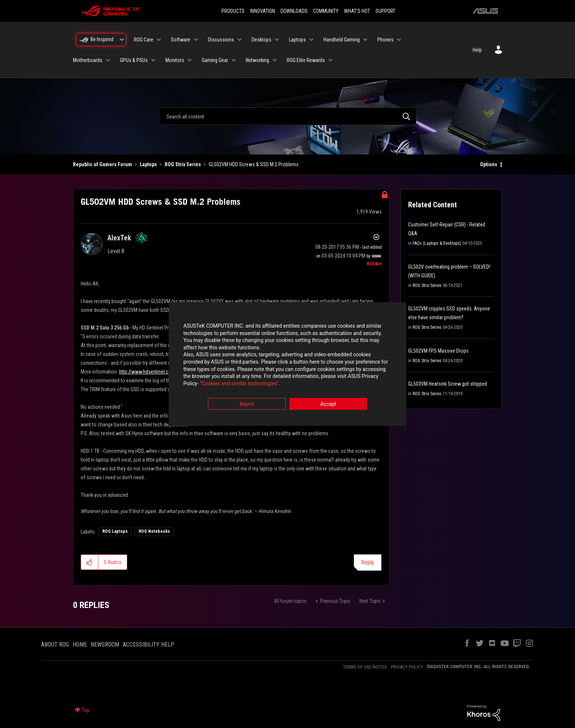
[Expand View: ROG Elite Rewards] (330, 60)
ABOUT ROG (55, 645)
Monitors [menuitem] (175, 60)
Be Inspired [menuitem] (102, 39)
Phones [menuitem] (385, 40)
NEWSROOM (105, 645)
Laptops (148, 164)
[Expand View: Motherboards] (108, 60)
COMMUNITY (326, 11)
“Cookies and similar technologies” (239, 384)
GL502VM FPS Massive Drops (438, 351)
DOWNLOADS (294, 11)
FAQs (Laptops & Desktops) (437, 243)
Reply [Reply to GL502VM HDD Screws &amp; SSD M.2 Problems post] (368, 562)
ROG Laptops (115, 531)
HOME (80, 645)
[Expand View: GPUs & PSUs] (153, 60)
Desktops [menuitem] (261, 40)
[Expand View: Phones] (399, 40)
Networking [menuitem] (257, 60)
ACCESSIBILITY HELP (149, 645)
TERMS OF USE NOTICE (365, 667)
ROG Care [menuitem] (144, 40)
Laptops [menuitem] (297, 40)
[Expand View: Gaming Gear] (234, 60)
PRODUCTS (233, 11)
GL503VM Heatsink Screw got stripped (448, 384)
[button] (90, 562)
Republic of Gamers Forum (102, 164)
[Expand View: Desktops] (277, 40)
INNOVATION (263, 11)
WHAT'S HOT (357, 11)
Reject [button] (247, 405)
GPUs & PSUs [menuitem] (134, 60)
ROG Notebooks (154, 531)
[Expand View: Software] (196, 40)
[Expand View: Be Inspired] (122, 40)
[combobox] (287, 116)
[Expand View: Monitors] (190, 60)
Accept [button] (328, 405)
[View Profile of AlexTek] (119, 238)
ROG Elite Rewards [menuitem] (306, 60)
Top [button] (86, 710)
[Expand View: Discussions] (239, 40)
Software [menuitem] (181, 40)
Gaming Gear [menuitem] (215, 60)
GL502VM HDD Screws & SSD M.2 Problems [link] (254, 164)
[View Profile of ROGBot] (374, 264)
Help (477, 50)
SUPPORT (385, 11)
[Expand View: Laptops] (311, 40)
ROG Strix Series (183, 164)
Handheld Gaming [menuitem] (342, 40)
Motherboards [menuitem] (88, 60)
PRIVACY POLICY (407, 667)
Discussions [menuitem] (221, 40)
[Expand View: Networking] (275, 60)
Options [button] (489, 164)
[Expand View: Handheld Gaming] (365, 40)
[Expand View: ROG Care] (159, 40)
